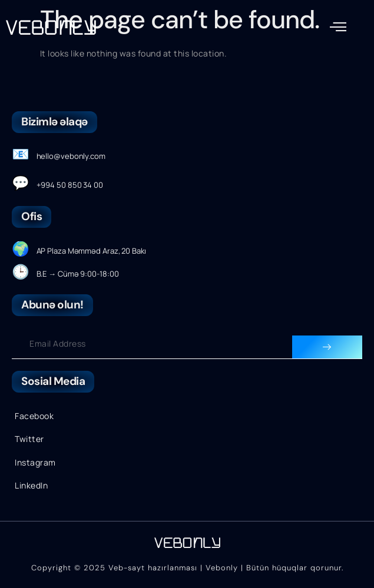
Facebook (34, 416)
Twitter (29, 439)
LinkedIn (31, 485)
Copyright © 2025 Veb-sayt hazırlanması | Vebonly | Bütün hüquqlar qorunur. (187, 568)
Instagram (35, 462)
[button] (338, 26)
